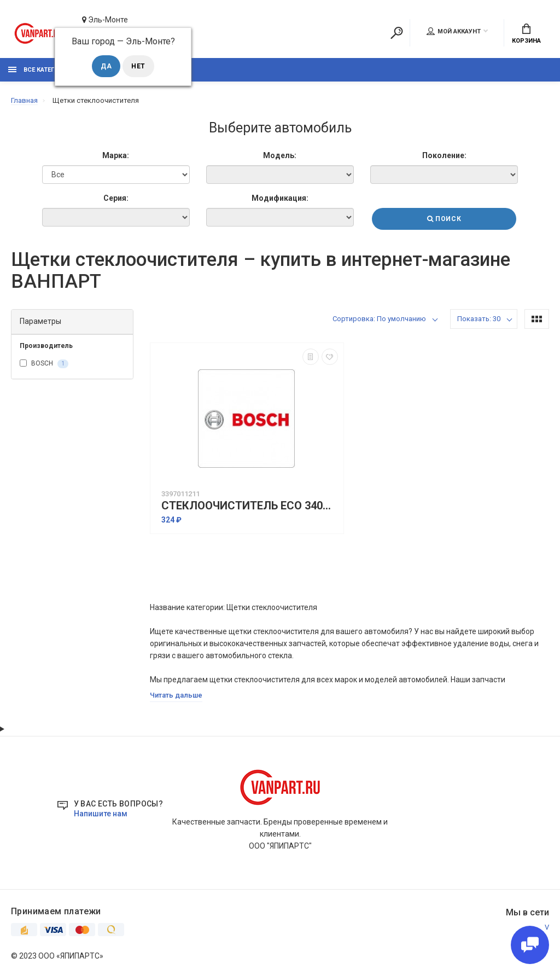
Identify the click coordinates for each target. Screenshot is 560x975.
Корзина (526, 34)
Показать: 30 (479, 319)
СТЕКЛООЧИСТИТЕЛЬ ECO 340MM (250, 506)
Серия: (116, 198)
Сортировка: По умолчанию (379, 319)
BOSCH (44, 364)
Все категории (40, 70)
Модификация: (280, 198)
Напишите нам (101, 814)
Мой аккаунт (454, 31)
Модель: (280, 155)
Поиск (444, 219)
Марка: (116, 155)
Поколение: (444, 155)
